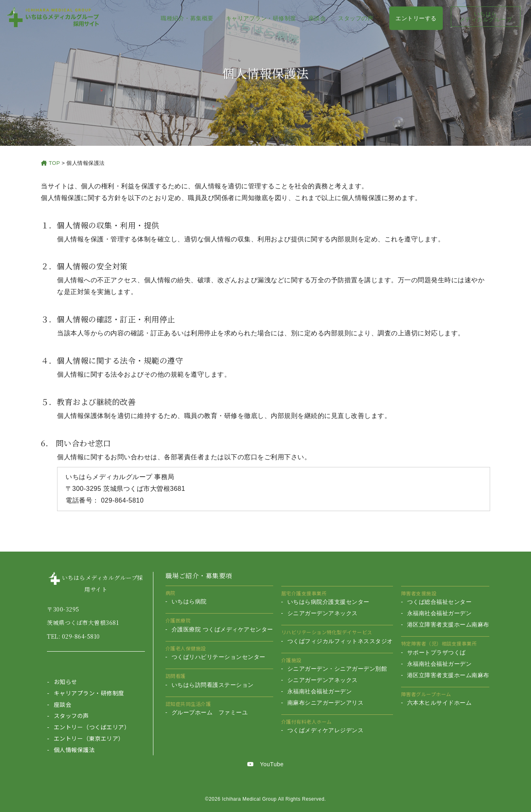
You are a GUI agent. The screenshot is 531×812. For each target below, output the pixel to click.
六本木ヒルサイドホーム (440, 703)
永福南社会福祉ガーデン (320, 691)
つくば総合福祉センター (440, 602)
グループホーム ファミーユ (210, 712)
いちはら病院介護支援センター (328, 602)
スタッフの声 (356, 18)
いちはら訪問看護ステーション (213, 685)
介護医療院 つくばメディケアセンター (222, 629)
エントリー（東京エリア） (89, 738)
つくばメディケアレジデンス (326, 730)
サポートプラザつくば (436, 652)
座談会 (317, 18)
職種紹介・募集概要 (187, 18)
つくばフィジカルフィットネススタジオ (340, 641)
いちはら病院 (189, 601)
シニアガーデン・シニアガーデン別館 (337, 669)
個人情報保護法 (74, 750)
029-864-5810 (81, 636)
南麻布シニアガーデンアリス (326, 703)
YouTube (265, 764)
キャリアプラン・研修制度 (261, 18)
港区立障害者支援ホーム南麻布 (448, 624)
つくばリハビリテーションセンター (219, 657)
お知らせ (66, 682)
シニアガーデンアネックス (323, 613)
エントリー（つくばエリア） (92, 727)
